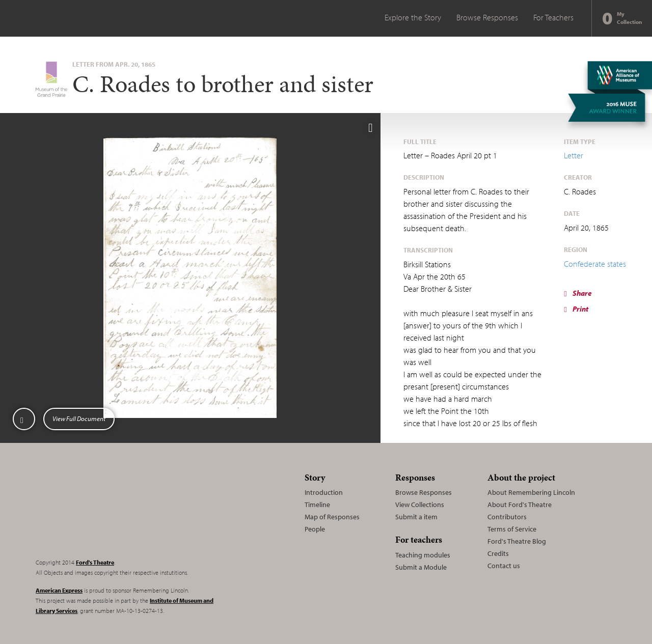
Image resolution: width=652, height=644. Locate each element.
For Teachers (553, 17)
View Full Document (79, 418)
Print (576, 309)
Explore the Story (413, 17)
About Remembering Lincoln (531, 492)
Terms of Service (512, 529)
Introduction (324, 492)
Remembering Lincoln (99, 509)
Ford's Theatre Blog (517, 541)
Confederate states (595, 264)
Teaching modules (423, 555)
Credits (498, 553)
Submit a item (416, 517)
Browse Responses (487, 17)
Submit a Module (421, 567)
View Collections (420, 505)
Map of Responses (332, 517)
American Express (59, 590)
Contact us (504, 566)
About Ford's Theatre (520, 505)
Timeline (317, 505)
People (315, 529)
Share (578, 293)
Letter (574, 155)
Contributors (507, 517)
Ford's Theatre (95, 562)
